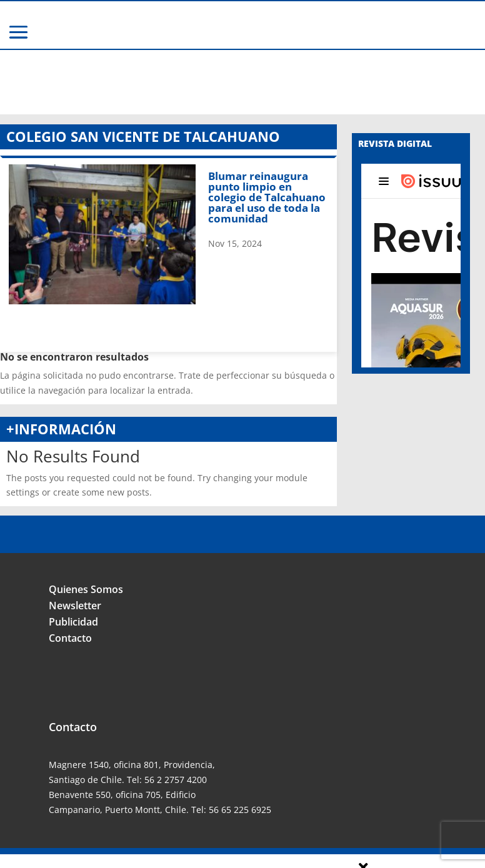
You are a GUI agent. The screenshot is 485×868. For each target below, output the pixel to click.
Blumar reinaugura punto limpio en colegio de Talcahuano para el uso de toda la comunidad (267, 133)
